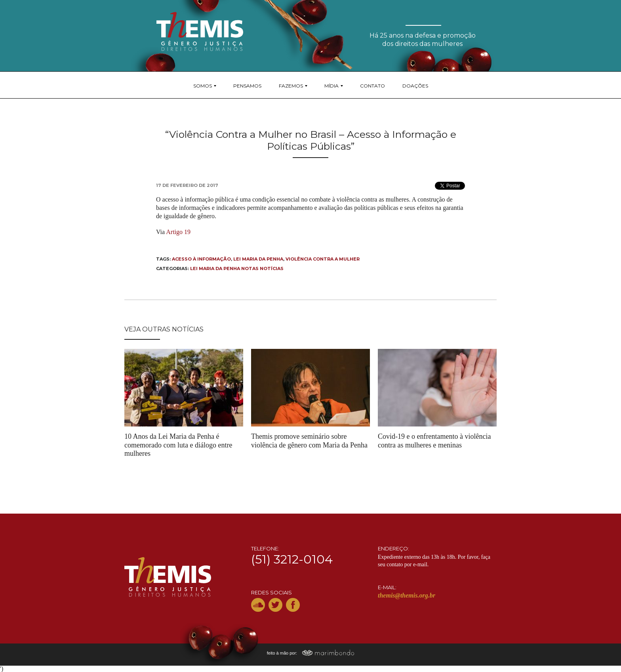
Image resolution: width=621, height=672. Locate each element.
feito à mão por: (311, 653)
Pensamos (247, 86)
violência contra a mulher (323, 259)
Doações (415, 86)
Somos (203, 86)
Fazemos (291, 86)
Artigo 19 (178, 232)
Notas (250, 268)
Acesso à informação (201, 259)
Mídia (331, 86)
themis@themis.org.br (407, 595)
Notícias (272, 268)
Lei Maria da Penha (258, 259)
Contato (372, 86)
